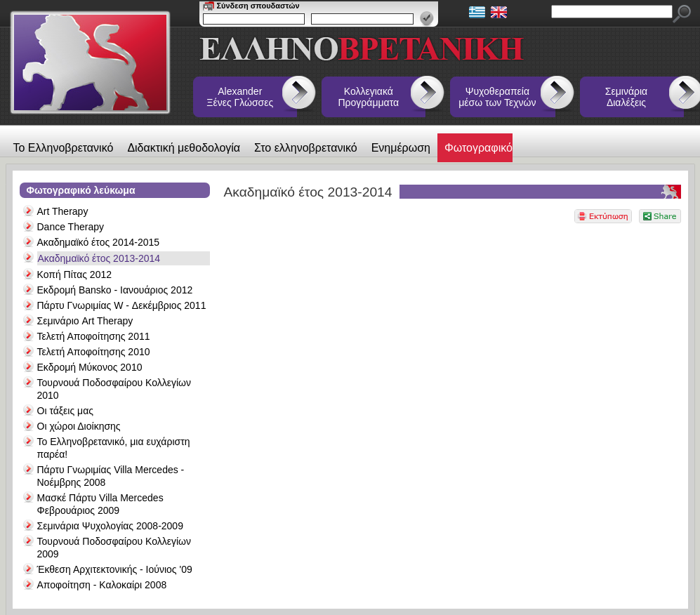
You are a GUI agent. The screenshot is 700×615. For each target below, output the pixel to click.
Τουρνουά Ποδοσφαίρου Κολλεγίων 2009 (114, 548)
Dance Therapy (71, 227)
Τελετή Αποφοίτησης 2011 (94, 336)
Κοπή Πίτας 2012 (75, 275)
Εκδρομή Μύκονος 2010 (90, 367)
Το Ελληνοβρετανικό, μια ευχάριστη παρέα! (114, 448)
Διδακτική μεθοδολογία (184, 148)
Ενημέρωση (401, 148)
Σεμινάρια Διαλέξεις (626, 97)
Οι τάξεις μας (65, 411)
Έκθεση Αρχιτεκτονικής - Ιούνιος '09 (115, 569)
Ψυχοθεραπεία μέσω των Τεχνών (497, 97)
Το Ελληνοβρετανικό (64, 148)
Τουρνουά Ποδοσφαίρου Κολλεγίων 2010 (114, 389)
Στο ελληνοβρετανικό (306, 148)
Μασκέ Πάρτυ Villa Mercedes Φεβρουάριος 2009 (100, 504)
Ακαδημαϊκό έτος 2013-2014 (99, 258)
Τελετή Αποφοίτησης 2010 (94, 352)
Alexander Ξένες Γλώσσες (240, 97)
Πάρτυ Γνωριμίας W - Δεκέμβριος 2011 (122, 305)
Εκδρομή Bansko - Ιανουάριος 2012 (115, 290)
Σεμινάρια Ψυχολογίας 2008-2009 (110, 526)
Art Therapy (63, 211)
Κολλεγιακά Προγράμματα (369, 97)
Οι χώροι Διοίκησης (79, 426)
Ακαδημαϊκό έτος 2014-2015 (99, 242)
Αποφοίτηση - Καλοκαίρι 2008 (102, 585)
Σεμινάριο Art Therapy (85, 321)
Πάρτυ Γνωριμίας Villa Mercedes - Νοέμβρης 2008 (111, 476)
